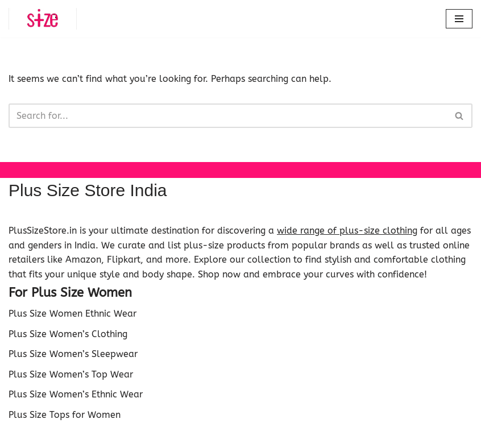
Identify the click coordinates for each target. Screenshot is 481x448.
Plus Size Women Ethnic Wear (72, 314)
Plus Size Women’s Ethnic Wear (76, 394)
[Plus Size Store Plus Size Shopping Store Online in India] (43, 19)
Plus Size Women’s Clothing (68, 334)
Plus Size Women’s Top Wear (71, 374)
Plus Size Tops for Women (65, 415)
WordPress (282, 436)
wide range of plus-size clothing (347, 231)
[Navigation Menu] (459, 19)
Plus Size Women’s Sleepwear (73, 354)
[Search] (228, 116)
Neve (187, 436)
